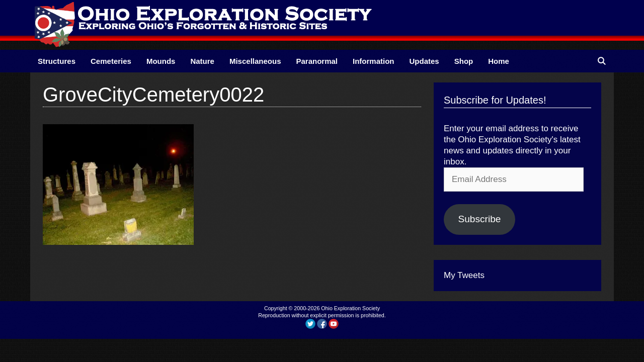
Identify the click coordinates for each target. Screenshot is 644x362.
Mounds (161, 61)
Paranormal (317, 61)
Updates (424, 61)
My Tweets (464, 275)
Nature (202, 61)
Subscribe (479, 219)
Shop (464, 61)
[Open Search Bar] (601, 61)
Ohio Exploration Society (350, 308)
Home (499, 61)
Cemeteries (111, 61)
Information (374, 61)
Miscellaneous (255, 61)
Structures (57, 61)
